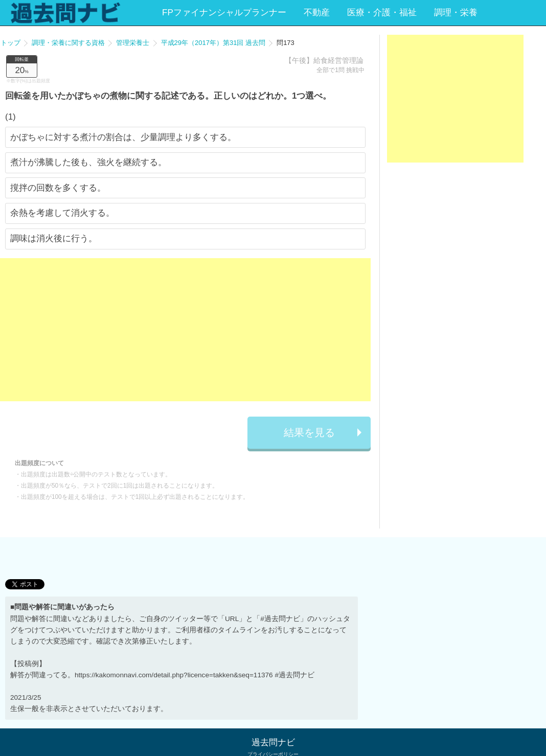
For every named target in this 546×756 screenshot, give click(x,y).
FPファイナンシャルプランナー (224, 13)
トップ (10, 43)
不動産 (317, 13)
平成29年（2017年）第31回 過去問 (213, 43)
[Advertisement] (185, 330)
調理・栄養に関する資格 (68, 43)
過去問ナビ (273, 742)
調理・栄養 (456, 13)
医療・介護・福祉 (382, 13)
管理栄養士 (133, 43)
